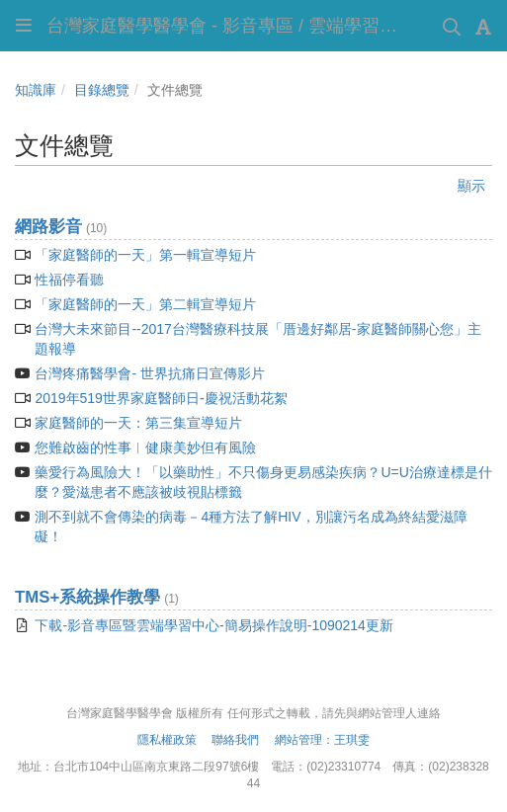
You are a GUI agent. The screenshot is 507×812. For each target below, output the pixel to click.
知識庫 (36, 90)
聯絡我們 (234, 740)
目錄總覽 (102, 90)
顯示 (471, 186)
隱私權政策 (167, 740)
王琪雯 (352, 740)
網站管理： (304, 740)
